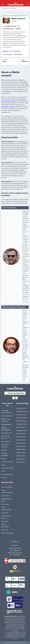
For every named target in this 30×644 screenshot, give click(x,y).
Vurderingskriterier (7, 468)
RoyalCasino (20, 459)
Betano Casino (21, 446)
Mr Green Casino (22, 421)
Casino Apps (5, 504)
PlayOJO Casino (21, 437)
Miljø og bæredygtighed (6, 429)
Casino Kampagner (7, 533)
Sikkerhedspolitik (7, 416)
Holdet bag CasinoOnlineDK (6, 412)
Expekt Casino (21, 456)
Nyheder (4, 450)
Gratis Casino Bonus (6, 517)
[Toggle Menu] (3, 4)
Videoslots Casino (22, 424)
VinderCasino (21, 440)
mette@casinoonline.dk (10, 26)
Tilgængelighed (6, 424)
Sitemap (4, 478)
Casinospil (5, 521)
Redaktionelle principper (6, 420)
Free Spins (5, 530)
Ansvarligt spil (6, 441)
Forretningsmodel (7, 474)
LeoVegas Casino (22, 430)
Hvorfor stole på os (7, 462)
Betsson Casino (21, 427)
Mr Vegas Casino (22, 408)
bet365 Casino (21, 434)
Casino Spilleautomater (7, 508)
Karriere (4, 465)
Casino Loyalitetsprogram (7, 491)
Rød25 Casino (21, 449)
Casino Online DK (5, 8)
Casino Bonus (6, 496)
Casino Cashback (7, 487)
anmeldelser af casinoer (8, 107)
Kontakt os (15, 545)
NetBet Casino (21, 453)
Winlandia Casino (22, 418)
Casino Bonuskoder (5, 526)
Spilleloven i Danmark (5, 446)
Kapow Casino (21, 462)
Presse (3, 471)
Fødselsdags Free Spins (7, 500)
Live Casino (5, 513)
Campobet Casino (22, 411)
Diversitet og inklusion (5, 437)
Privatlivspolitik (6, 433)
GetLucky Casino (22, 415)
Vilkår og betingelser (5, 454)
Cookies (4, 459)
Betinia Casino (21, 443)
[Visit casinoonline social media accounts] (14, 398)
